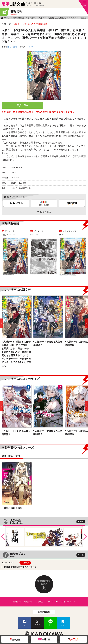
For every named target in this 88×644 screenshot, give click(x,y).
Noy (31, 47)
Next (85, 537)
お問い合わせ (44, 612)
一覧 (82, 522)
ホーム (7, 18)
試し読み (24, 105)
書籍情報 (32, 18)
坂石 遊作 (12, 47)
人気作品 (39, 602)
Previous (3, 537)
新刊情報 (17, 602)
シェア (25, 625)
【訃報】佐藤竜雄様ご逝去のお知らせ (20, 567)
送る (50, 625)
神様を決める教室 (13, 508)
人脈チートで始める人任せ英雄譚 (53, 18)
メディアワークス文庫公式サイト (61, 602)
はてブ (63, 625)
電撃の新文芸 (19, 18)
